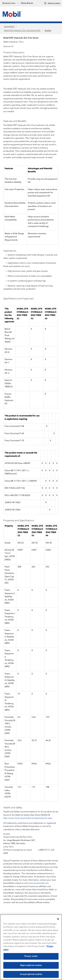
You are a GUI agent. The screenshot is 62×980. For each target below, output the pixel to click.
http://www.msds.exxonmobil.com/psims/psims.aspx (28, 818)
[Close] (58, 919)
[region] (31, 947)
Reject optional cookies (31, 965)
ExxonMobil (9, 26)
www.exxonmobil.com (39, 883)
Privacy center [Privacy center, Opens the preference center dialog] (31, 956)
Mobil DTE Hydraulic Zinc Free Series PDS (22, 30)
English (48, 30)
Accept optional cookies (31, 974)
